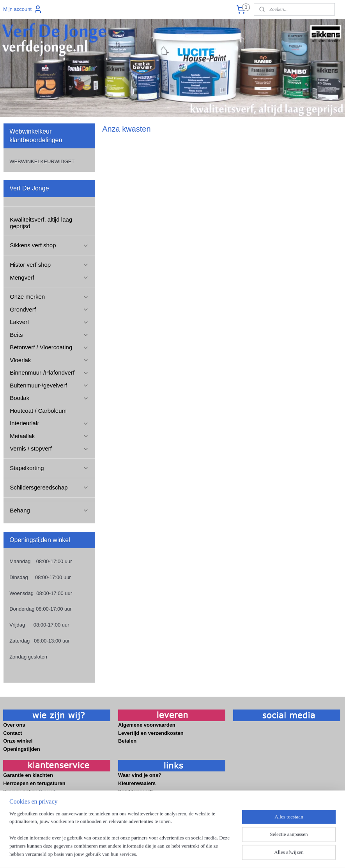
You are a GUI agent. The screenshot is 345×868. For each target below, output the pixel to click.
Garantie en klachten (28, 775)
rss (163, 854)
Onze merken (49, 297)
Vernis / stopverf (49, 448)
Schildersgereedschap (49, 487)
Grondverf (49, 309)
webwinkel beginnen (188, 854)
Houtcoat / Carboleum (38, 411)
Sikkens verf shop (49, 245)
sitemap (149, 854)
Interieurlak (49, 423)
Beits (49, 335)
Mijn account (23, 9)
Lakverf (49, 322)
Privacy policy (20, 791)
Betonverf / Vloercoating (49, 347)
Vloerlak (49, 360)
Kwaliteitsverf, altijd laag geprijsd (41, 223)
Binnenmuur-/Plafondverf (49, 372)
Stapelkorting (49, 468)
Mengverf (49, 277)
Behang (49, 510)
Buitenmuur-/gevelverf (49, 385)
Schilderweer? (136, 791)
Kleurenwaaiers (138, 783)
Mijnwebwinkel (249, 854)
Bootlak (49, 398)
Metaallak (49, 436)
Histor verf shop (49, 265)
